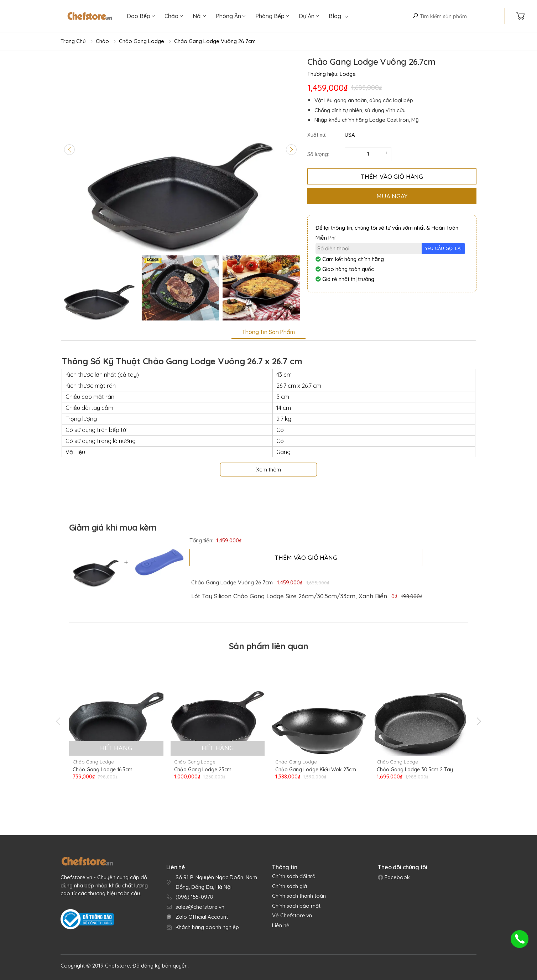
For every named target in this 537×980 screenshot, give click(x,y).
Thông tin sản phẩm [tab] (268, 332)
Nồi (199, 16)
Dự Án (309, 16)
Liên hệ (281, 925)
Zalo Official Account (202, 917)
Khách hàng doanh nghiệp (207, 927)
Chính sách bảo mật (296, 906)
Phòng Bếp (272, 16)
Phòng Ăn (231, 16)
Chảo (174, 16)
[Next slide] (291, 150)
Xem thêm (268, 470)
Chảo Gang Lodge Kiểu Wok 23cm (316, 770)
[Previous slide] (69, 150)
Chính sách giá (290, 886)
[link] (289, 596)
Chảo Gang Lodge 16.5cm (103, 770)
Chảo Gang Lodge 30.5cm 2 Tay (415, 770)
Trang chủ (73, 41)
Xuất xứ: (317, 135)
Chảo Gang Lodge (142, 41)
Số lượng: (318, 154)
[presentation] (59, 721)
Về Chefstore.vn (292, 915)
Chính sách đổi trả (294, 876)
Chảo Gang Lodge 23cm (203, 770)
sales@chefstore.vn (200, 907)
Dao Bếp (141, 16)
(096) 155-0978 (194, 897)
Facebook (397, 877)
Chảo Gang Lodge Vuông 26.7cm (215, 41)
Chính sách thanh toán (299, 896)
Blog (338, 16)
